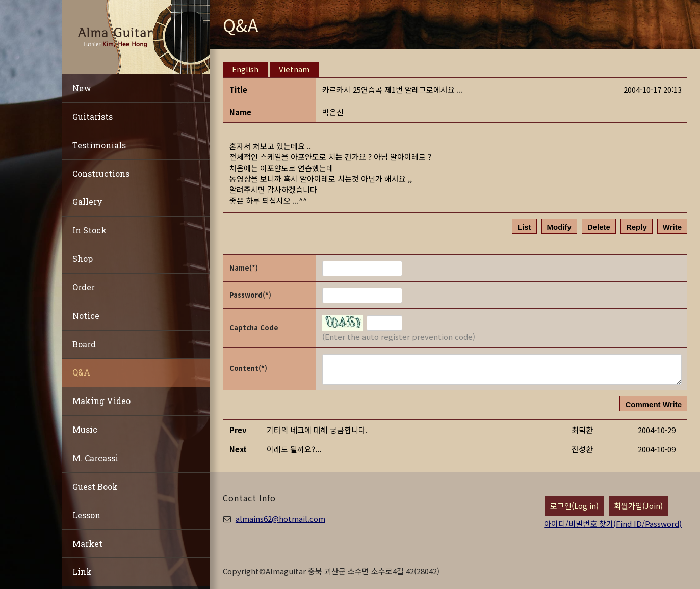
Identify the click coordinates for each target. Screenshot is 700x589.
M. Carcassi (95, 458)
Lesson (86, 515)
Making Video (101, 401)
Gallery (87, 202)
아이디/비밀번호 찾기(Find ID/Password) (613, 524)
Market (87, 543)
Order (84, 287)
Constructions (101, 173)
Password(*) (250, 295)
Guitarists (93, 116)
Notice (86, 316)
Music (85, 429)
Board (84, 344)
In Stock (89, 230)
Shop (83, 259)
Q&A (81, 372)
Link (82, 571)
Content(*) (248, 368)
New (82, 88)
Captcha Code (254, 327)
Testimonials (99, 145)
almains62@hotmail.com (280, 518)
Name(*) (244, 268)
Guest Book (95, 486)
